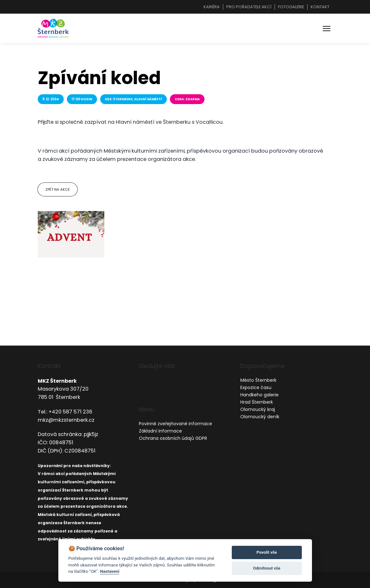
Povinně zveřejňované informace (175, 424)
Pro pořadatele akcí (249, 7)
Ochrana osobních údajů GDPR (173, 438)
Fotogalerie (291, 7)
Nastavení (110, 571)
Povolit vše (267, 552)
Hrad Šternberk (257, 402)
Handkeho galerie (260, 395)
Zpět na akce (58, 189)
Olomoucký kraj (258, 409)
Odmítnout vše (267, 568)
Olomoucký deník (260, 417)
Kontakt (320, 7)
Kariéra (212, 7)
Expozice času (256, 387)
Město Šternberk (258, 380)
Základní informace (160, 431)
